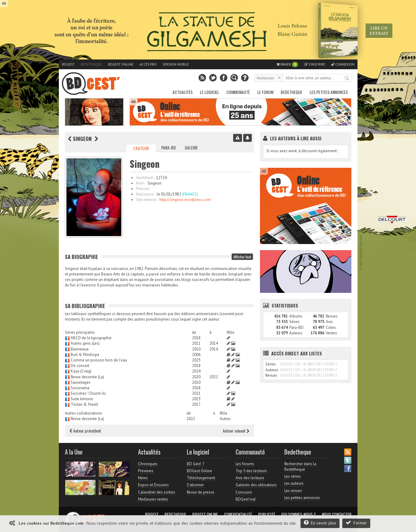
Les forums (245, 464)
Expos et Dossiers (153, 485)
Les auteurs (294, 483)
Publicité (267, 514)
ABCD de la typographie (91, 338)
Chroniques (148, 464)
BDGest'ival (246, 499)
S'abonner (195, 485)
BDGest (68, 64)
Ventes (331, 333)
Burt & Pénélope (85, 355)
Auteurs (296, 333)
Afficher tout (242, 257)
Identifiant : (145, 178)
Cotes (331, 327)
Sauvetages (81, 382)
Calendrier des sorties (157, 492)
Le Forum (265, 92)
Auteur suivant (236, 431)
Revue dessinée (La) (87, 377)
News (143, 478)
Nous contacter (337, 514)
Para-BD (169, 147)
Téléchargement (201, 478)
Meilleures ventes (153, 499)
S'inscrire (315, 64)
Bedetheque (91, 64)
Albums (296, 316)
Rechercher (347, 78)
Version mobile (176, 64)
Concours (244, 492)
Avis (329, 322)
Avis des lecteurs (250, 478)
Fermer (356, 523)
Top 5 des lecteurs (251, 471)
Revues (332, 316)
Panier (287, 65)
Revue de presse (201, 492)
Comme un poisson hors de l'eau (99, 360)
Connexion (343, 64)
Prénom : (143, 189)
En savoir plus (320, 523)
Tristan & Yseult (84, 404)
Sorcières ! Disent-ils (88, 393)
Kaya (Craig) (81, 371)
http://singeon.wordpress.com (185, 200)
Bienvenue (80, 349)
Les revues (293, 491)
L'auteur (141, 148)
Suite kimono (82, 399)
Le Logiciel (210, 92)
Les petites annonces (329, 92)
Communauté (238, 92)
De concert (80, 366)
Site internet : (147, 200)
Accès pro (148, 64)
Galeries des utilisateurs (256, 485)
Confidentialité (238, 514)
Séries (294, 322)
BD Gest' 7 (196, 464)
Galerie (191, 147)
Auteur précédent (85, 431)
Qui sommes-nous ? (299, 514)
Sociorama (80, 388)
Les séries (293, 476)
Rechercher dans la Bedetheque (300, 467)
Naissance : (146, 194)
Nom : (141, 183)
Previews (146, 471)
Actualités (183, 92)
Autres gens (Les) (85, 343)
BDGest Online (121, 64)
